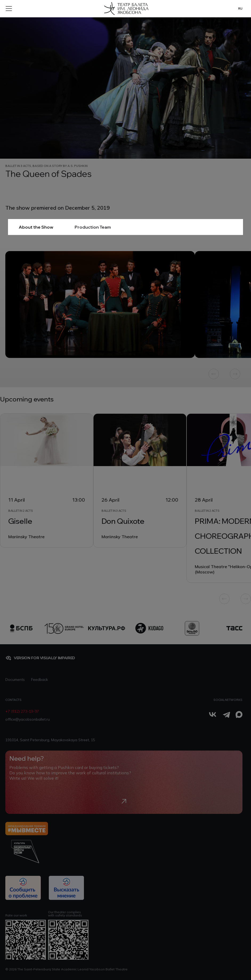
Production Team (93, 227)
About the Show (36, 227)
